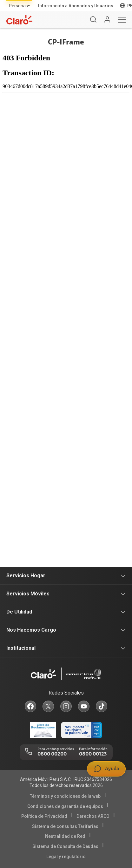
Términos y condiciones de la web (65, 796)
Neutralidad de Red (65, 836)
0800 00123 (93, 754)
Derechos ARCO (93, 816)
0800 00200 (52, 754)
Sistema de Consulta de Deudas (65, 846)
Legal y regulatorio (66, 857)
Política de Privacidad (44, 816)
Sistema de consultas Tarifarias (65, 826)
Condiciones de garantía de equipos (65, 806)
